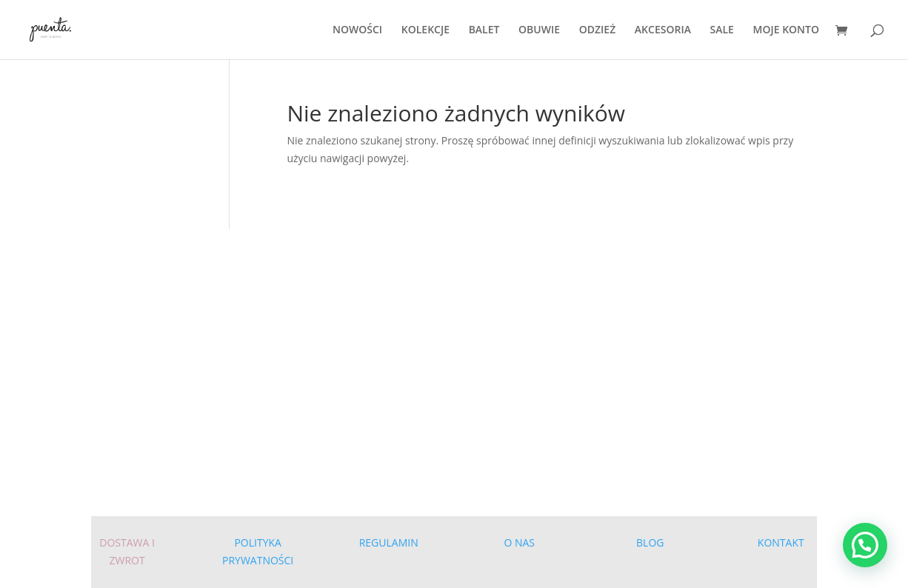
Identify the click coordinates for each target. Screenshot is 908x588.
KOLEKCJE (425, 30)
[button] (865, 545)
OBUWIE (539, 30)
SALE (722, 30)
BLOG (650, 542)
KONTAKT (781, 542)
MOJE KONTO (786, 30)
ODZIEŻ (598, 30)
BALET (484, 30)
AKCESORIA (663, 30)
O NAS (519, 542)
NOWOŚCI (357, 30)
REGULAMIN (389, 542)
